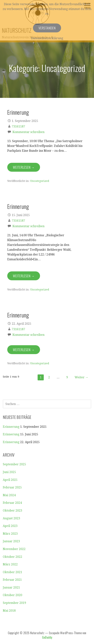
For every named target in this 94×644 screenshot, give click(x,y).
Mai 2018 (9, 611)
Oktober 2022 (12, 557)
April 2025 (10, 480)
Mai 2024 (9, 495)
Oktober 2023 (12, 511)
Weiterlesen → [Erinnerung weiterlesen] (24, 167)
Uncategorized (40, 181)
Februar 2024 (12, 503)
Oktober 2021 (12, 572)
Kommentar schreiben (28, 132)
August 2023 (11, 518)
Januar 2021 (11, 587)
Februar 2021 (12, 580)
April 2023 (10, 526)
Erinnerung (18, 112)
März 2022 (10, 564)
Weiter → (81, 377)
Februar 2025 (12, 487)
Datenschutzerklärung (47, 38)
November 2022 (14, 549)
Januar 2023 (11, 541)
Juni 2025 (9, 472)
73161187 (18, 126)
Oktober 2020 (12, 595)
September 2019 (14, 603)
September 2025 (14, 464)
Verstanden (47, 28)
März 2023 (10, 534)
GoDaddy (47, 637)
